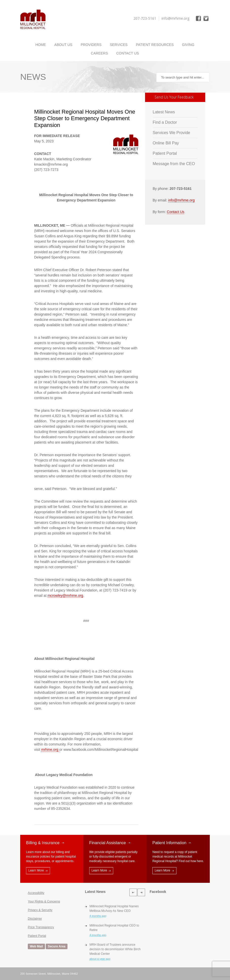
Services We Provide (171, 133)
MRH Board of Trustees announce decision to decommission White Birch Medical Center (115, 949)
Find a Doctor (165, 122)
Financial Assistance (108, 843)
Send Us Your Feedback (174, 97)
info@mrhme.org (181, 200)
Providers (91, 45)
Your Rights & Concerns (44, 901)
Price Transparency (41, 927)
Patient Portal (165, 153)
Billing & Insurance (43, 843)
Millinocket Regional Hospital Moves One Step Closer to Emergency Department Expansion (85, 118)
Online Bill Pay (166, 143)
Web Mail (36, 946)
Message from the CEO (174, 164)
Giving (188, 45)
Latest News (164, 112)
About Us (63, 45)
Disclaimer (35, 919)
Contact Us (128, 53)
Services (119, 45)
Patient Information (169, 843)
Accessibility (36, 893)
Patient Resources (155, 45)
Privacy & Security (40, 910)
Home (41, 45)
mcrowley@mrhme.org (65, 596)
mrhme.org (50, 750)
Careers (99, 53)
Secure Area (57, 946)
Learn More (36, 870)
